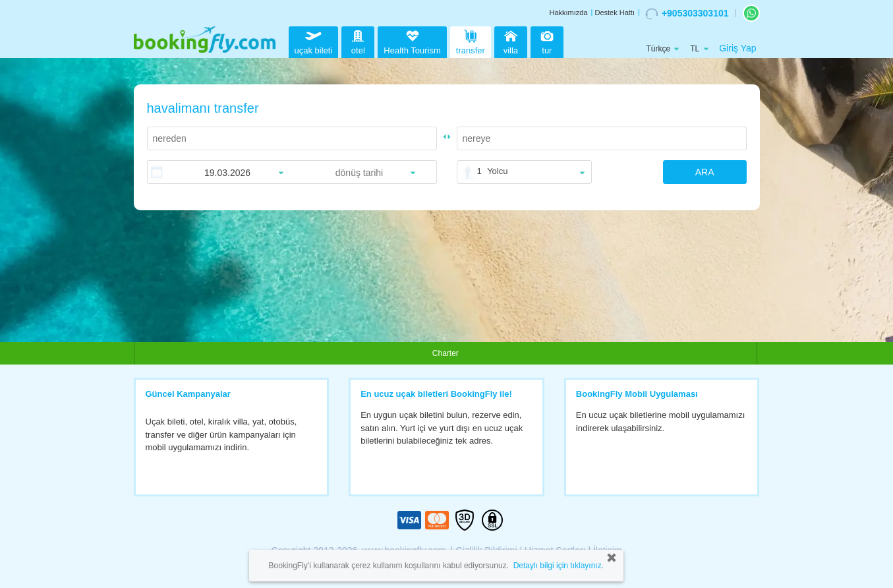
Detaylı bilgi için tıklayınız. (559, 566)
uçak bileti (314, 41)
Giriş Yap (737, 48)
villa (511, 41)
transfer (471, 41)
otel (358, 41)
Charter (446, 353)
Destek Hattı (615, 13)
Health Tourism (412, 43)
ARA (705, 172)
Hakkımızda (568, 13)
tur (547, 41)
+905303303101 (687, 14)
